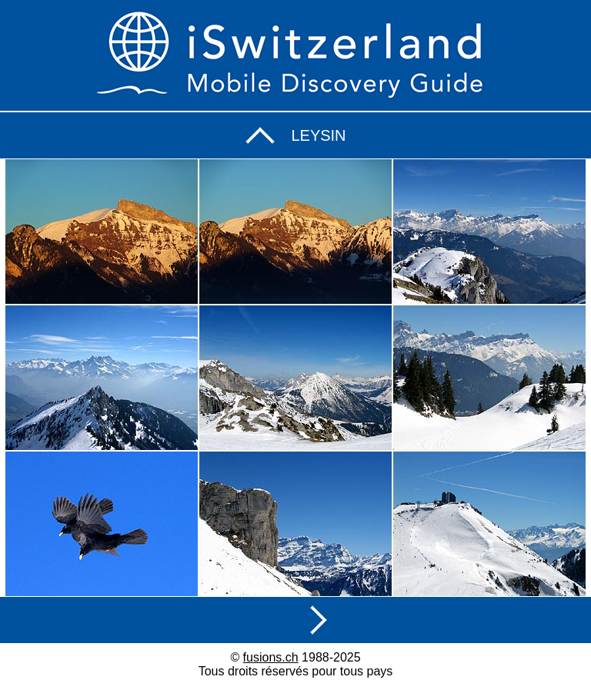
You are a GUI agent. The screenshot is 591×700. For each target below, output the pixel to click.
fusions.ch (271, 657)
